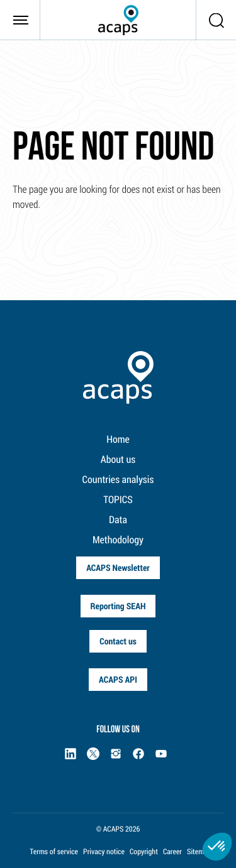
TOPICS (118, 500)
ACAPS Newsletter (118, 567)
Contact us (118, 641)
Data (118, 520)
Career (172, 852)
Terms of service (54, 852)
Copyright (144, 852)
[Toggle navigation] (20, 20)
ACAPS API (118, 679)
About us (118, 459)
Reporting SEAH (118, 606)
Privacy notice (104, 852)
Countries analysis (118, 480)
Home (118, 439)
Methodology (118, 540)
